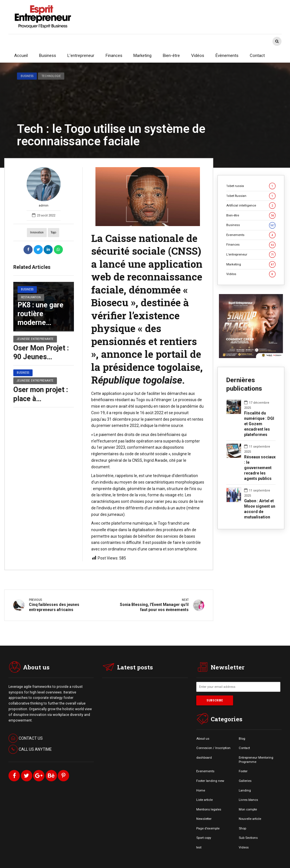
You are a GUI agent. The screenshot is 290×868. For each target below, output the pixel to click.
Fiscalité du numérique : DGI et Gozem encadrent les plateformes (259, 424)
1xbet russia (251, 186)
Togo (53, 232)
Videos (244, 847)
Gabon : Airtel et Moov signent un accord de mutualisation (260, 509)
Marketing (142, 56)
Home (201, 790)
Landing (245, 790)
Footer (243, 771)
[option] (148, 197)
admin (44, 187)
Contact (257, 56)
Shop (242, 828)
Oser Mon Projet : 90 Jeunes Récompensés (41, 357)
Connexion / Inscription (213, 748)
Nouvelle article (250, 819)
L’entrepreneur (81, 56)
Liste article (204, 800)
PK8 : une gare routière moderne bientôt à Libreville (40, 323)
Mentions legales (209, 809)
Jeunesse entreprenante (35, 339)
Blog (242, 738)
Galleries (245, 781)
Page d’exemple (208, 828)
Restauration (31, 297)
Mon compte (248, 809)
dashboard (204, 758)
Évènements (227, 56)
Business (48, 56)
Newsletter (204, 819)
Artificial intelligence (251, 206)
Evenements (251, 235)
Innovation (37, 232)
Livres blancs (248, 800)
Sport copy (204, 838)
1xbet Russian (251, 196)
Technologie (51, 76)
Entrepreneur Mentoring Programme (256, 760)
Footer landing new (210, 781)
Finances (114, 56)
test (199, 847)
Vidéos (198, 56)
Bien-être (171, 56)
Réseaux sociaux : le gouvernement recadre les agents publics (260, 468)
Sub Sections (248, 838)
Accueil (21, 56)
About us (203, 738)
